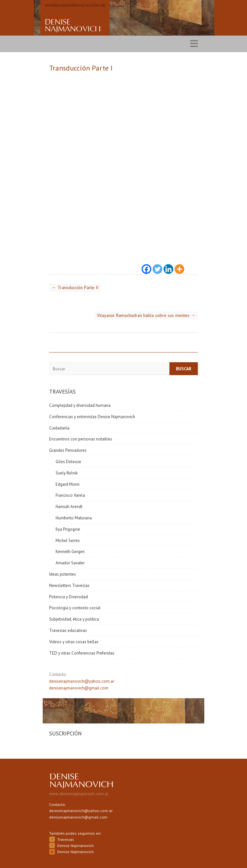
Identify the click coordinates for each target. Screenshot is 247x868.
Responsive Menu (194, 44)
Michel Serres (68, 541)
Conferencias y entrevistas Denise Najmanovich (92, 417)
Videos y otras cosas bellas (74, 642)
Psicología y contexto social (75, 608)
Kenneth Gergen (70, 552)
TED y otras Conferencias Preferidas (82, 653)
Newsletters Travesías (69, 586)
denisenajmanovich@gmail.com (79, 688)
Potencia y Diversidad (69, 597)
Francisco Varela (70, 495)
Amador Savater (70, 563)
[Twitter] (157, 265)
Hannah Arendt (69, 507)
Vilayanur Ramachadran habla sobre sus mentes (146, 315)
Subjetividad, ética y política (74, 619)
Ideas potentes (63, 574)
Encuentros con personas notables (81, 439)
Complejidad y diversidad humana (80, 405)
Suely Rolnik (67, 473)
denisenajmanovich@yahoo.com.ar (82, 681)
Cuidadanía (59, 428)
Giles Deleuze (68, 462)
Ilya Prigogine (68, 529)
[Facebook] (146, 265)
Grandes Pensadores (68, 450)
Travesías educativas (68, 630)
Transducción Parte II (75, 288)
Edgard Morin (68, 484)
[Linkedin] (168, 265)
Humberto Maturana (74, 518)
